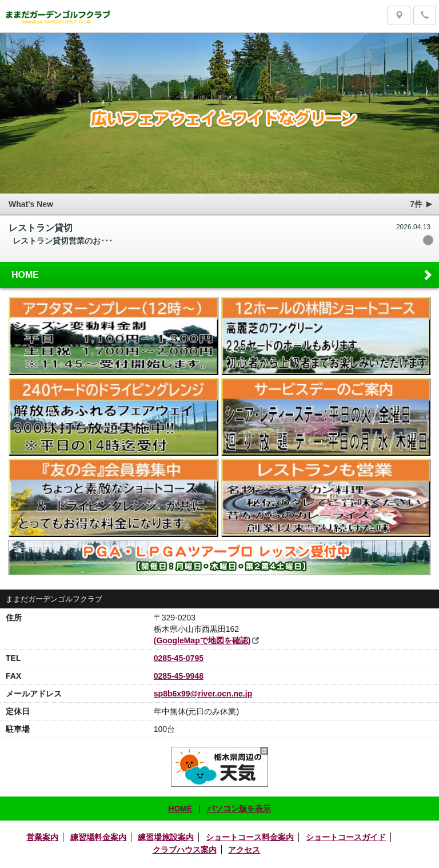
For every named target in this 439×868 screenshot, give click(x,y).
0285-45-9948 (179, 676)
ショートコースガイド (346, 837)
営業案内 (42, 837)
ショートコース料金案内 (250, 837)
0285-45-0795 (179, 658)
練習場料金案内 (98, 837)
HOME (223, 274)
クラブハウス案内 (185, 850)
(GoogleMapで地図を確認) (202, 640)
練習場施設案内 (166, 837)
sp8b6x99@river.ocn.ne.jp (203, 694)
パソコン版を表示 (239, 809)
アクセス (244, 850)
